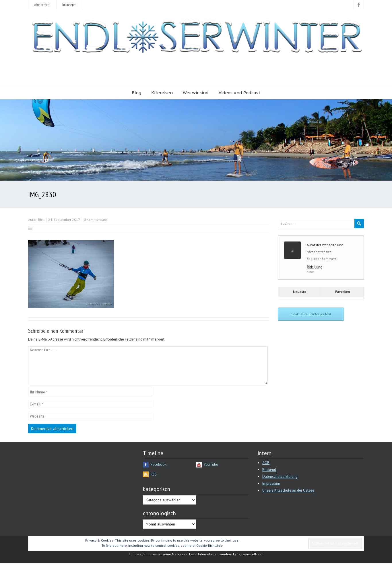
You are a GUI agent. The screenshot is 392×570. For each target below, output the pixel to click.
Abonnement (42, 5)
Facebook (159, 471)
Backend (269, 477)
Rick (41, 220)
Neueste (300, 292)
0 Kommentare (95, 220)
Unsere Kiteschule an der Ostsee (288, 497)
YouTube (211, 471)
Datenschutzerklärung (280, 483)
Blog (136, 93)
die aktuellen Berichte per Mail (311, 314)
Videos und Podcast (239, 93)
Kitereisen (162, 93)
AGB (266, 470)
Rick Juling (315, 267)
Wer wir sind (196, 93)
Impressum (69, 5)
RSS (154, 481)
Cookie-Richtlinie (209, 552)
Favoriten (342, 292)
